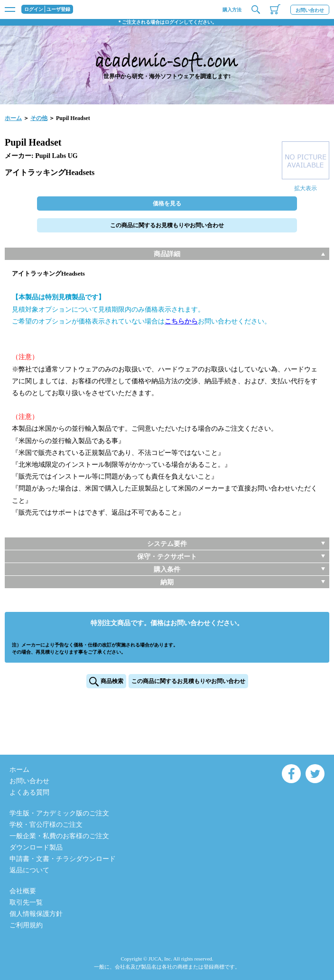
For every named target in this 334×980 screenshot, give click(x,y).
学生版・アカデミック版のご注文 (59, 813)
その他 (39, 118)
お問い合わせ (310, 10)
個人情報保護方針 (36, 914)
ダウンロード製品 (36, 847)
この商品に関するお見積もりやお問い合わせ (167, 225)
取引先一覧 (26, 902)
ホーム (13, 118)
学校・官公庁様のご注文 (46, 825)
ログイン (34, 9)
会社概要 (23, 891)
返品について (29, 870)
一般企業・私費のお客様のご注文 (59, 836)
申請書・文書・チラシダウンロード (63, 859)
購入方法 (232, 10)
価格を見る (167, 203)
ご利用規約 (26, 925)
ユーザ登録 (58, 9)
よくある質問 (29, 792)
